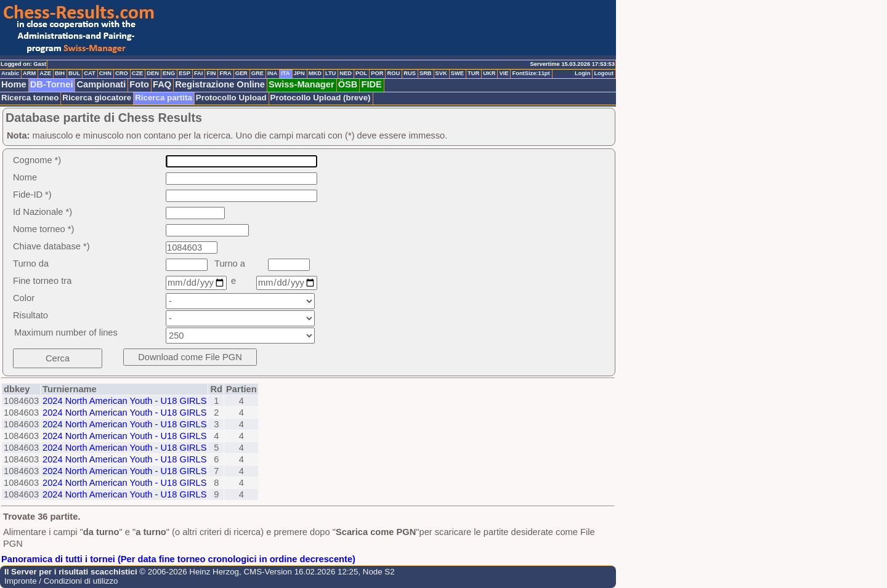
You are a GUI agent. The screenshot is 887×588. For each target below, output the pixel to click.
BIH (60, 73)
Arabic (10, 73)
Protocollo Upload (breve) (321, 98)
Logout (604, 73)
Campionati (101, 84)
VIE (504, 73)
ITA (285, 73)
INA (272, 73)
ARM (29, 73)
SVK (441, 73)
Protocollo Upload (231, 98)
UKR (489, 73)
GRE (257, 73)
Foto (139, 84)
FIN (211, 73)
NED (346, 73)
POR (377, 73)
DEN (153, 73)
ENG (169, 73)
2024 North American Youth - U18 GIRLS (124, 401)
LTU (330, 73)
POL (361, 73)
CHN (105, 73)
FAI (199, 73)
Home (14, 84)
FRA (225, 73)
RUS (410, 73)
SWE (457, 73)
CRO (122, 73)
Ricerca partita (164, 98)
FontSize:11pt (531, 73)
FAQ (162, 84)
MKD (315, 73)
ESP (184, 73)
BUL (74, 73)
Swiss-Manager (302, 84)
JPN (299, 73)
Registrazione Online (220, 84)
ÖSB (348, 84)
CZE (138, 73)
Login (582, 73)
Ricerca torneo (30, 98)
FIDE (371, 84)
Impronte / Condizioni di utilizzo (61, 581)
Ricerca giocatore (97, 98)
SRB (426, 73)
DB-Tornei (52, 84)
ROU (393, 73)
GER (241, 73)
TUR (473, 73)
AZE (45, 73)
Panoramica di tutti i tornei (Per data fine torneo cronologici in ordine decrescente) (178, 559)
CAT (89, 73)
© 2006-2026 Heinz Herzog (188, 572)
